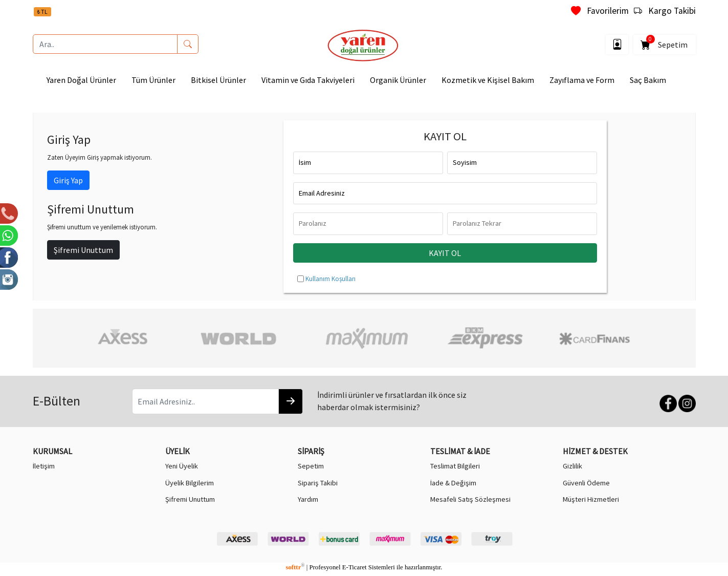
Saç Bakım (648, 80)
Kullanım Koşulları (330, 279)
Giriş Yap (68, 180)
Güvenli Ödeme (586, 483)
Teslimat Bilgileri (455, 466)
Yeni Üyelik (182, 466)
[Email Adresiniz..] (205, 401)
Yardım (308, 499)
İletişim (44, 466)
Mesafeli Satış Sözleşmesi (470, 499)
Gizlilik (572, 466)
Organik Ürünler (398, 80)
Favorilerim (600, 11)
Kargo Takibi (665, 11)
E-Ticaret (355, 567)
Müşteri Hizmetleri (591, 499)
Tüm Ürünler (153, 80)
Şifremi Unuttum (83, 250)
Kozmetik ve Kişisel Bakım (488, 80)
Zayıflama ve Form (582, 80)
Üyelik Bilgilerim (190, 483)
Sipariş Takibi (318, 483)
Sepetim (665, 43)
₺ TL (42, 12)
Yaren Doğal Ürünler (81, 80)
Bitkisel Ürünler (218, 80)
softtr (295, 567)
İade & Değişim (453, 483)
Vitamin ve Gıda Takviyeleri (308, 80)
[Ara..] (105, 44)
